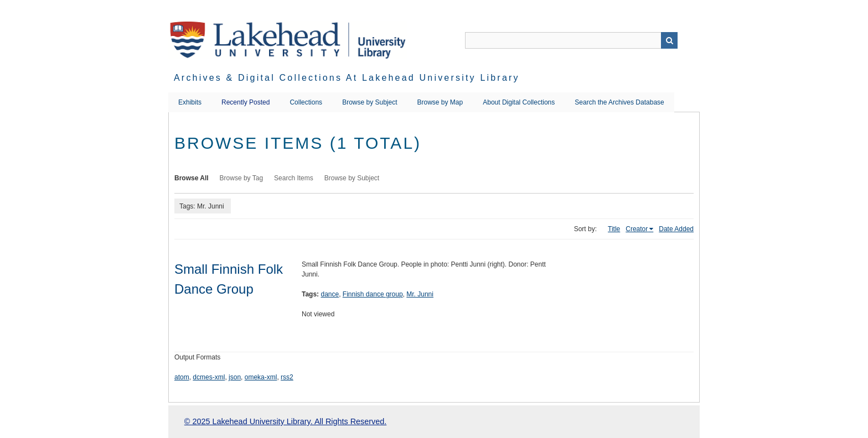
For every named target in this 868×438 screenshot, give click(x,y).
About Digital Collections (519, 102)
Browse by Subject (370, 102)
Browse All (192, 178)
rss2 (287, 377)
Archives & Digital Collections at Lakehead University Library (347, 78)
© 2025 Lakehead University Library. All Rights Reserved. (285, 421)
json (235, 377)
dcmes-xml (209, 377)
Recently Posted (246, 102)
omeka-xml (261, 377)
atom (182, 377)
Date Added (676, 229)
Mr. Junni (420, 294)
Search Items (294, 178)
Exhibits (190, 102)
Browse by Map (440, 102)
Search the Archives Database (619, 102)
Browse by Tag (242, 178)
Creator (637, 229)
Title (614, 229)
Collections (306, 102)
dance (330, 294)
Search (669, 40)
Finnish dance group (373, 294)
